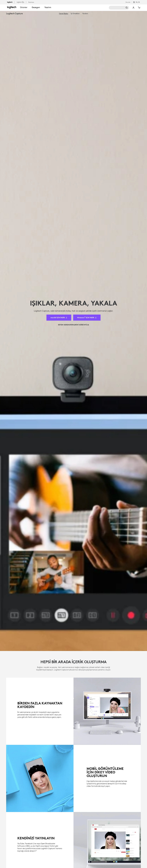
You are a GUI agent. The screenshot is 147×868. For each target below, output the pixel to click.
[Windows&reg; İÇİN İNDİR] (87, 42)
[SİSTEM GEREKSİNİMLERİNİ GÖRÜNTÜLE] (73, 50)
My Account (134, 8)
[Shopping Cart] (139, 8)
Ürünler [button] (24, 7)
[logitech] (11, 2)
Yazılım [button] (48, 7)
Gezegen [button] (36, 7)
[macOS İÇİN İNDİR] (59, 42)
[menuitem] (64, 13)
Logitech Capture (14, 13)
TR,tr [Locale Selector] (138, 2)
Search (119, 8)
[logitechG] (21, 2)
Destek (128, 2)
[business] (31, 2)
